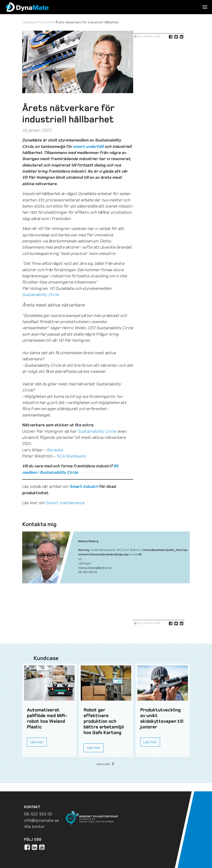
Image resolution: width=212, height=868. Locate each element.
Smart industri (84, 486)
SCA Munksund (71, 456)
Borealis (55, 450)
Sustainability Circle (97, 431)
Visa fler (106, 764)
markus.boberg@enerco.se (95, 568)
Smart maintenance (65, 503)
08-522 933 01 (88, 572)
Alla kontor (34, 826)
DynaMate (30, 22)
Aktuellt (46, 22)
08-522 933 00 (38, 814)
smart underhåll (88, 146)
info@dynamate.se (42, 820)
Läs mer (37, 742)
